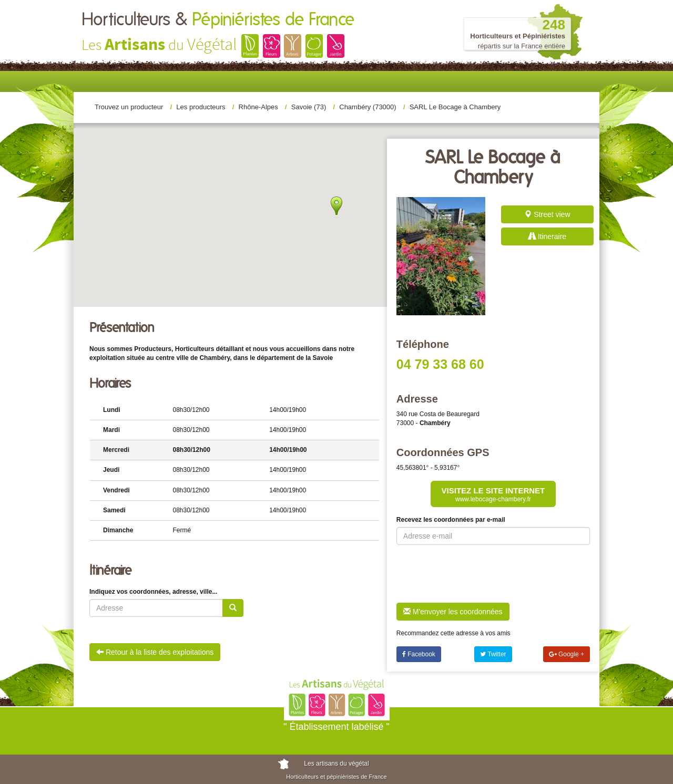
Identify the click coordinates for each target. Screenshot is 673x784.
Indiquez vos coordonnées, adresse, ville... (153, 592)
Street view (547, 214)
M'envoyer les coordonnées (453, 612)
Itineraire (547, 236)
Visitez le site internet (493, 494)
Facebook (419, 654)
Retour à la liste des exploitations (155, 652)
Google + (567, 654)
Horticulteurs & (218, 20)
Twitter (493, 654)
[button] (334, 139)
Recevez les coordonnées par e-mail (451, 520)
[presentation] (476, 574)
